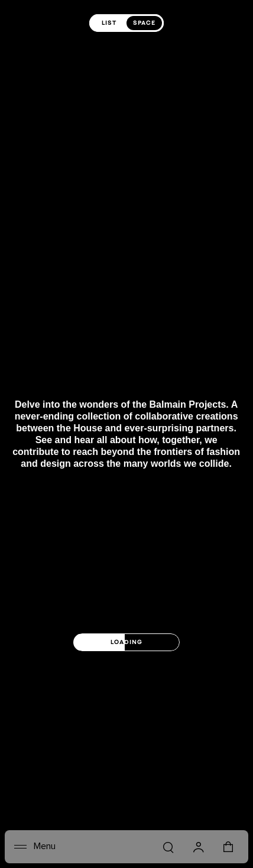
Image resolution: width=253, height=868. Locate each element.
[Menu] (35, 847)
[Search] (168, 847)
